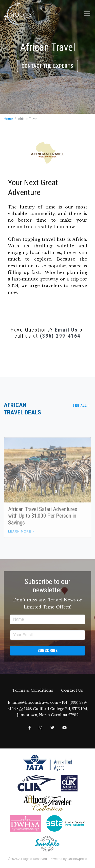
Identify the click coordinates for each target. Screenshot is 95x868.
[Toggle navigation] (87, 13)
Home (8, 119)
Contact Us (72, 690)
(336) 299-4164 (60, 336)
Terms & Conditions (33, 690)
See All (80, 406)
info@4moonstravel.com (35, 703)
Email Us (66, 330)
